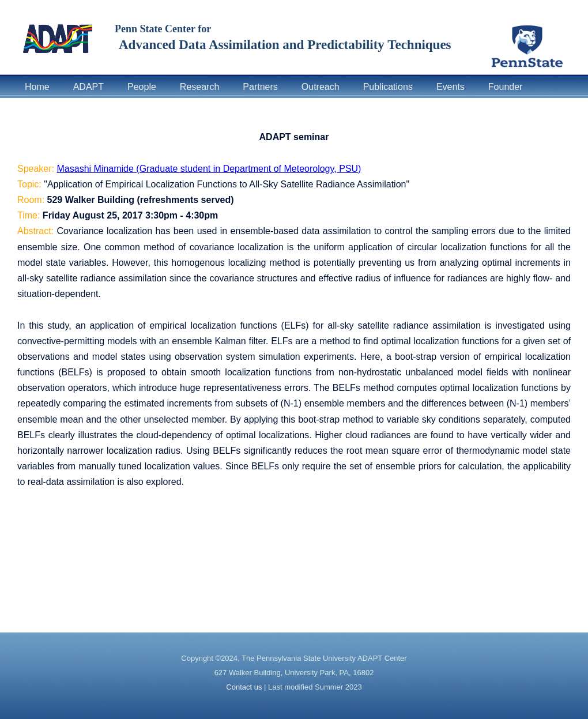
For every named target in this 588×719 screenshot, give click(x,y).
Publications (388, 87)
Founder (506, 87)
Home (37, 87)
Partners (260, 87)
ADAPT (88, 87)
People (142, 87)
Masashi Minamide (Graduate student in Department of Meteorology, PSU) (209, 169)
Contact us (244, 687)
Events (451, 87)
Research (199, 87)
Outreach (321, 87)
